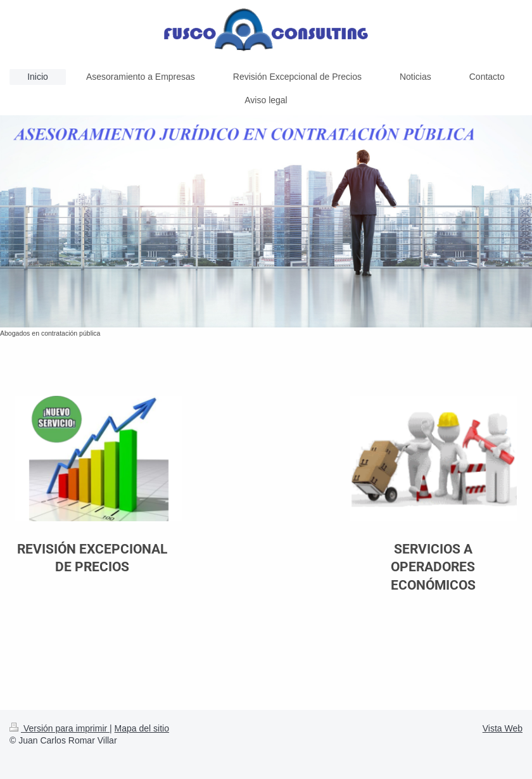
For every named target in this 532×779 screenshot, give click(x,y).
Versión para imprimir (60, 728)
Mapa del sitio (142, 728)
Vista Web (503, 728)
